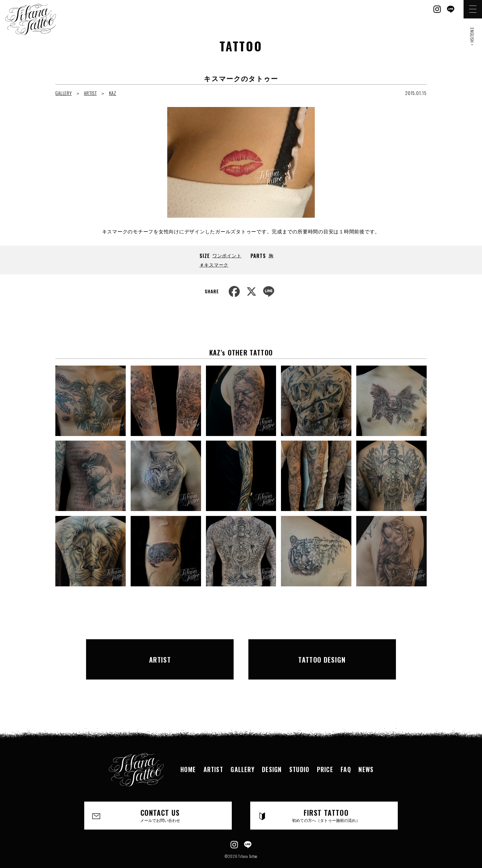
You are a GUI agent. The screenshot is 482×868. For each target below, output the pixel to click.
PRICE (326, 755)
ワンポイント (227, 255)
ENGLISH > (472, 37)
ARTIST (90, 93)
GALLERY (63, 93)
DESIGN (272, 755)
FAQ (347, 755)
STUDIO (300, 755)
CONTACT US (160, 802)
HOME (187, 755)
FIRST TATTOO (326, 802)
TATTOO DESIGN (322, 652)
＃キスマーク (214, 264)
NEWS (368, 755)
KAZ (113, 93)
